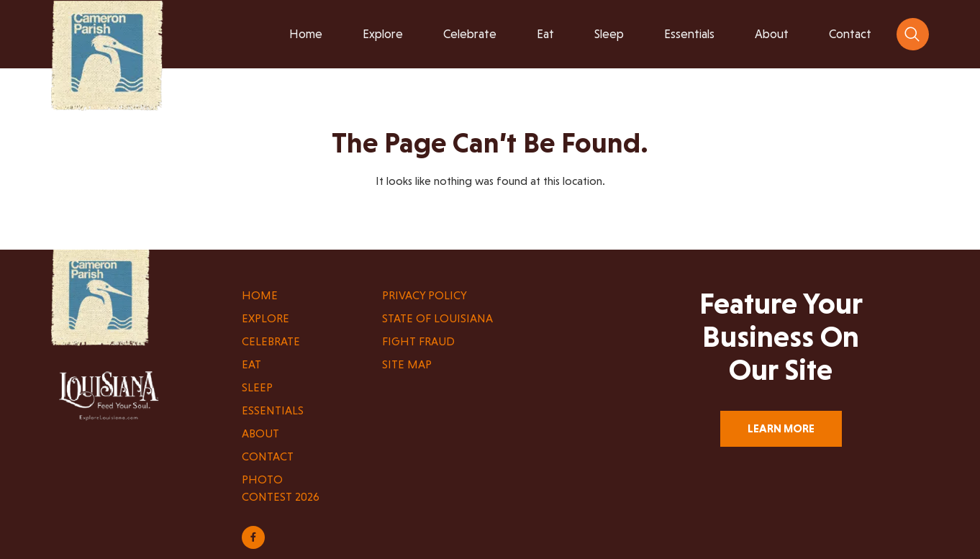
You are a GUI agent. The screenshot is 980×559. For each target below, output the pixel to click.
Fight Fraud (418, 341)
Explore (266, 318)
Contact (268, 456)
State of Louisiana (437, 318)
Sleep (257, 387)
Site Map (407, 364)
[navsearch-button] (913, 34)
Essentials (273, 410)
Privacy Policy (425, 295)
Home (260, 295)
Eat (251, 364)
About (260, 433)
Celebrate (271, 341)
